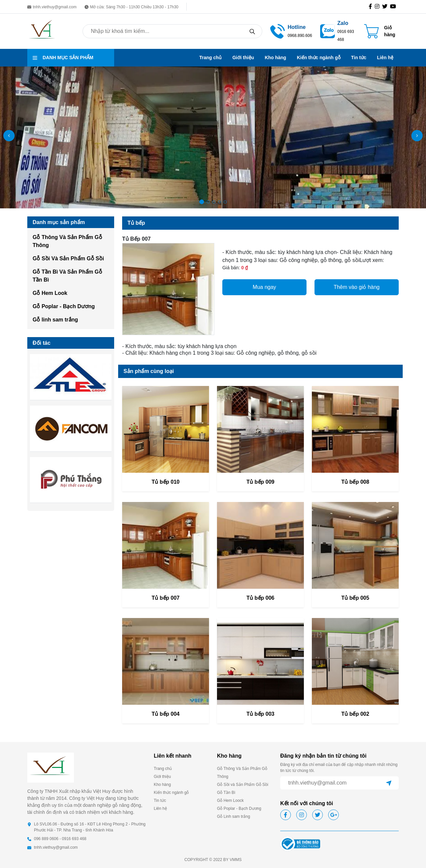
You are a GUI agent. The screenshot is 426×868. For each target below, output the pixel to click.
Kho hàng (275, 58)
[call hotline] (300, 31)
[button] (417, 136)
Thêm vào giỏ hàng (356, 287)
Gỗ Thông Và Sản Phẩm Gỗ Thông (67, 241)
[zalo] (327, 31)
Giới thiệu (243, 58)
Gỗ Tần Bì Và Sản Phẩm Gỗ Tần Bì (67, 276)
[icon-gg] (394, 7)
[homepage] (42, 31)
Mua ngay (264, 287)
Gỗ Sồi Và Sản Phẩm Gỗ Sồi (68, 258)
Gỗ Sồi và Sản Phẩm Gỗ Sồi (243, 785)
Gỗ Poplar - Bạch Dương (64, 306)
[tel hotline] (278, 31)
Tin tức (359, 58)
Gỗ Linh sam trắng (233, 816)
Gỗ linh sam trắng (55, 320)
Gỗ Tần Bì (226, 793)
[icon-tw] (386, 7)
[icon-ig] (378, 7)
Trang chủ (211, 58)
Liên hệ (385, 58)
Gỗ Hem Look (50, 293)
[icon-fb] (372, 7)
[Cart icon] (381, 31)
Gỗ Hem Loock (230, 801)
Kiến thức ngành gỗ (319, 58)
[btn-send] (389, 783)
